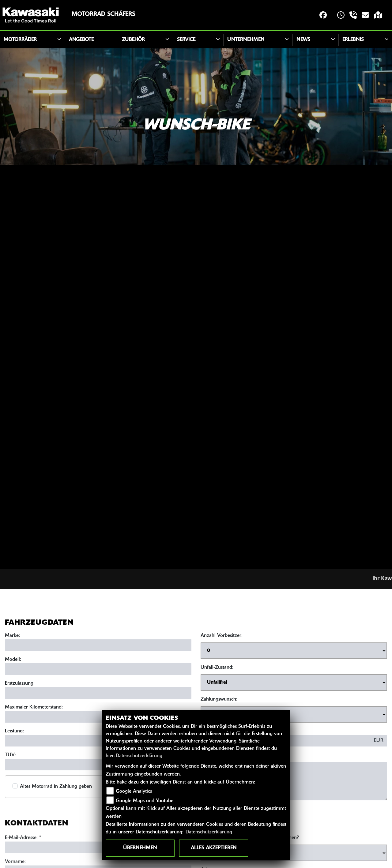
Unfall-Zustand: (217, 668)
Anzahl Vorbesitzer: (222, 637)
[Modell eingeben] (98, 670)
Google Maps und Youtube (145, 801)
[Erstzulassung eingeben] (98, 694)
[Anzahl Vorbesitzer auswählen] (294, 652)
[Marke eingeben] (98, 646)
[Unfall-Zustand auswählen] (294, 683)
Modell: (13, 660)
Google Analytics (134, 791)
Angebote (81, 40)
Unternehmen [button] (246, 40)
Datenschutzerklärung (139, 756)
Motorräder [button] (20, 40)
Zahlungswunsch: (219, 700)
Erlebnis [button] (353, 40)
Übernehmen (140, 848)
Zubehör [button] (133, 40)
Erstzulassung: (20, 684)
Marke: (12, 637)
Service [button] (186, 40)
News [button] (303, 40)
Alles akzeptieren (214, 848)
